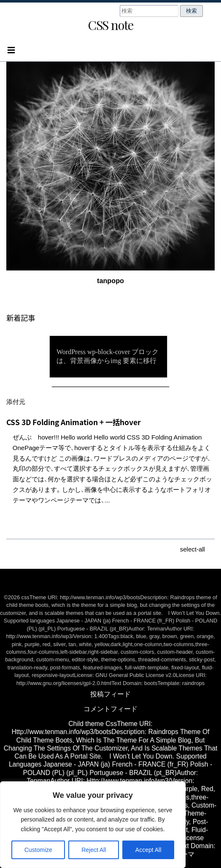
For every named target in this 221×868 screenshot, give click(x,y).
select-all (193, 549)
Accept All (148, 850)
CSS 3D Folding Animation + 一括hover (74, 422)
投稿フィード (110, 694)
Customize (38, 850)
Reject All (94, 850)
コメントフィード (110, 709)
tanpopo (110, 281)
